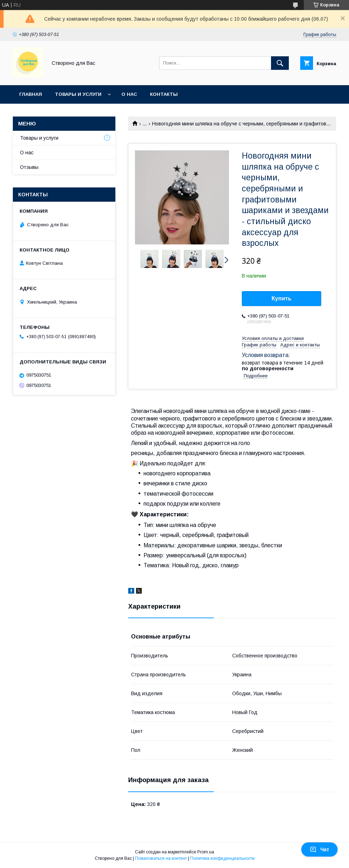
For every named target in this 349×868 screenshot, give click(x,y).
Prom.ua (206, 852)
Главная (31, 94)
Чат (319, 849)
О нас (129, 94)
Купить (282, 298)
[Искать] (280, 63)
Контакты (164, 94)
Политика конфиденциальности (222, 858)
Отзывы (29, 167)
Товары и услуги (78, 94)
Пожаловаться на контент (161, 858)
